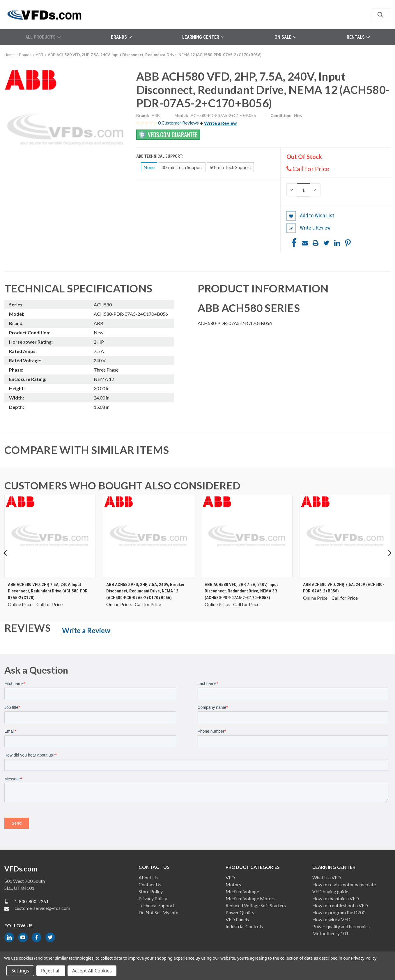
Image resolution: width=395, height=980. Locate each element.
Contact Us (150, 884)
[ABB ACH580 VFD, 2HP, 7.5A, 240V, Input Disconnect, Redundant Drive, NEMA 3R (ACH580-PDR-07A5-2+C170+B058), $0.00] (247, 536)
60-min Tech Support (230, 167)
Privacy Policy (153, 898)
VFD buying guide (330, 891)
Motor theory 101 (330, 933)
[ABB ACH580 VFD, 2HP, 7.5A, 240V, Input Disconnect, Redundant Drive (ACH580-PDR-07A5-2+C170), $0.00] (50, 536)
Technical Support (156, 905)
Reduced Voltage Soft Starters (256, 905)
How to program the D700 (339, 912)
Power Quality (240, 912)
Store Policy (151, 891)
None (149, 167)
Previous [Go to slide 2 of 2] (6, 559)
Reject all (51, 971)
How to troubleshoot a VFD (340, 905)
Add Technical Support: (160, 156)
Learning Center (203, 37)
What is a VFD (327, 877)
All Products (43, 37)
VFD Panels (237, 919)
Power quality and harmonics (341, 926)
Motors (233, 884)
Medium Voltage (242, 891)
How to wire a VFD (331, 919)
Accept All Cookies (92, 971)
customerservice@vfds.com (42, 908)
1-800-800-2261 (32, 901)
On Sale (285, 37)
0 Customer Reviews (179, 123)
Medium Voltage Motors (250, 898)
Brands (121, 37)
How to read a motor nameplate (344, 884)
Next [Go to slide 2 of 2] (389, 559)
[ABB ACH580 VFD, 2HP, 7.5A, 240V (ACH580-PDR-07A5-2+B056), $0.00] (345, 536)
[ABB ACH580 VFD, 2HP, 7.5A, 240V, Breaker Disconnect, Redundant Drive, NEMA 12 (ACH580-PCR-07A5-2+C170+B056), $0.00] (148, 536)
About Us (148, 877)
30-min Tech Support (182, 167)
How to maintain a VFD (336, 898)
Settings (20, 971)
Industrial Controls (244, 926)
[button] (218, 123)
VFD (230, 877)
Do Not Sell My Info (158, 912)
